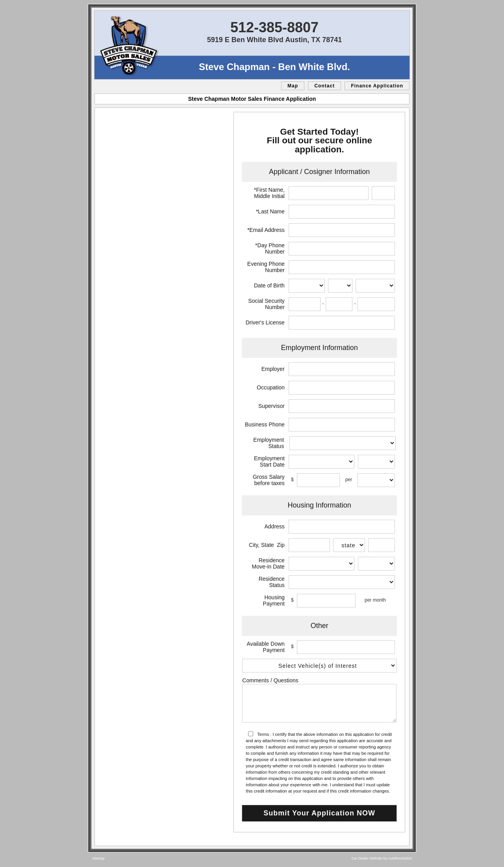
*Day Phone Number (270, 248)
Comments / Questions (270, 680)
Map (293, 86)
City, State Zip (267, 545)
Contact (324, 86)
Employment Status (269, 443)
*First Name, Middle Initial (269, 193)
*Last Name (270, 211)
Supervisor (271, 406)
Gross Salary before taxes (269, 480)
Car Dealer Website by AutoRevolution (382, 858)
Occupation (271, 387)
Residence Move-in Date (268, 563)
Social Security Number (266, 304)
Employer (273, 369)
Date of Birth (269, 285)
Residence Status (272, 582)
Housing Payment (274, 600)
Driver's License (265, 322)
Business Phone (265, 424)
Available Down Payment (266, 647)
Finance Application (377, 86)
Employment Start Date (269, 461)
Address (274, 526)
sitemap (98, 858)
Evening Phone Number (266, 267)
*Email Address (266, 230)
